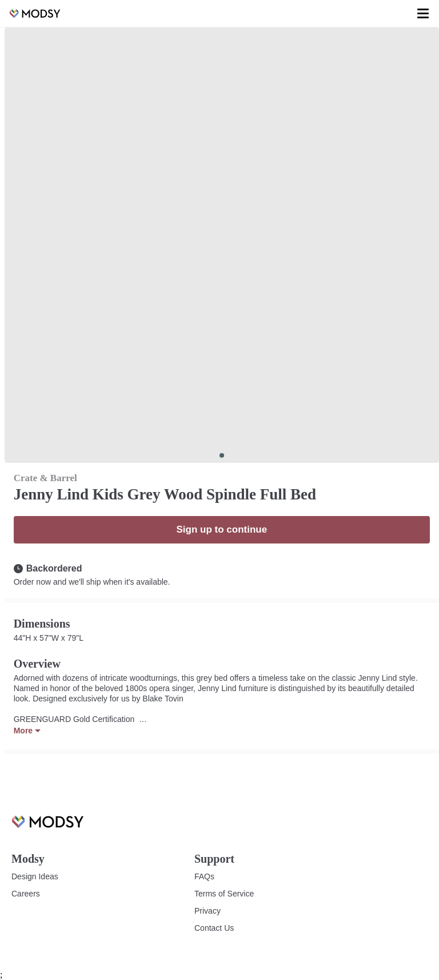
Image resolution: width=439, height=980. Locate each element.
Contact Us (214, 928)
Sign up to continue (222, 530)
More (27, 731)
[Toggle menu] (423, 14)
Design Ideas (35, 876)
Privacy (207, 911)
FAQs (204, 876)
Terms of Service (224, 894)
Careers (25, 894)
